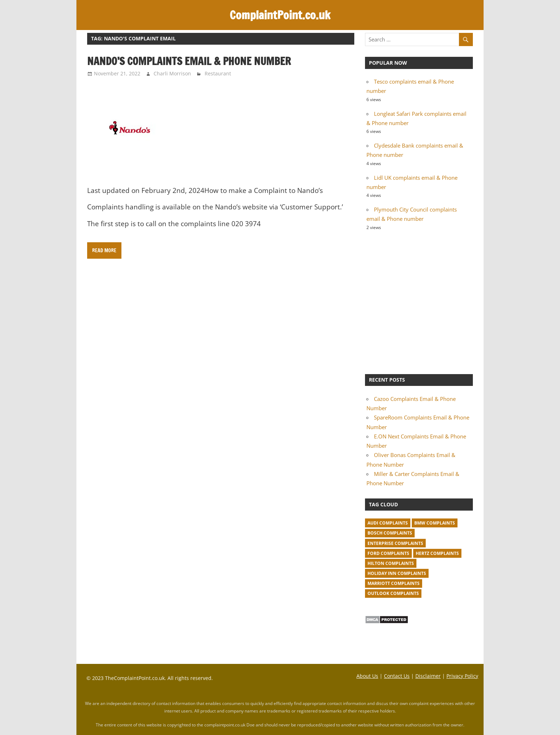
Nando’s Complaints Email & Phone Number (189, 61)
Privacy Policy (462, 676)
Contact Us (397, 676)
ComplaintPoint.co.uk (280, 15)
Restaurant (218, 73)
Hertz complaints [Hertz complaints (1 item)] (437, 553)
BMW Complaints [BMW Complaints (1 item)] (435, 523)
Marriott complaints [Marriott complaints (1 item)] (394, 583)
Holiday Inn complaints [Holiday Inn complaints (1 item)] (397, 573)
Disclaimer (428, 676)
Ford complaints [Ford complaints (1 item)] (388, 553)
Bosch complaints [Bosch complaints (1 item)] (390, 533)
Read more (104, 250)
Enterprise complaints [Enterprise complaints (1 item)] (395, 543)
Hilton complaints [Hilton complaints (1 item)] (391, 563)
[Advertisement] (419, 301)
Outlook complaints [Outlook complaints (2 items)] (393, 593)
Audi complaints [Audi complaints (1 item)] (388, 523)
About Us (367, 676)
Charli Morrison (172, 73)
